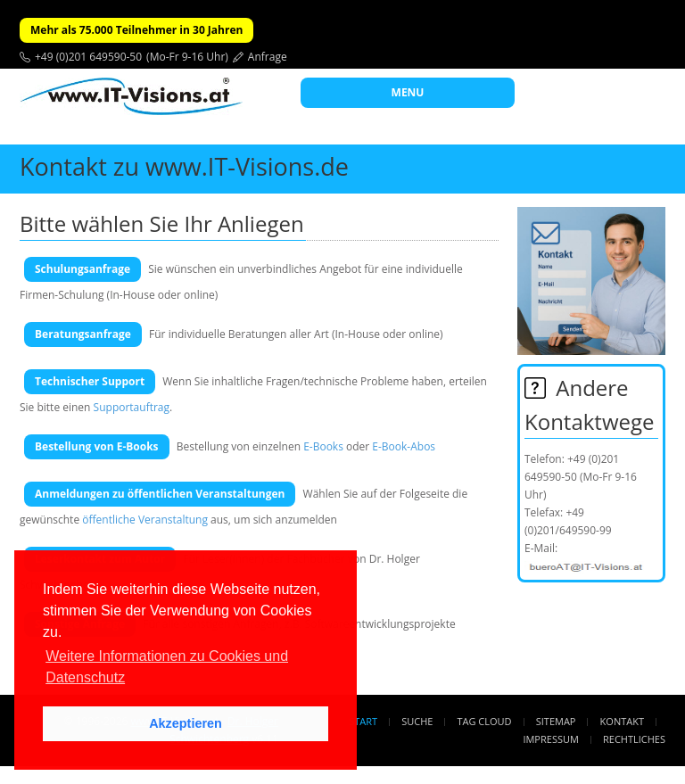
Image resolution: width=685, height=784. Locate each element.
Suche (417, 721)
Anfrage (268, 57)
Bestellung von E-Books (97, 446)
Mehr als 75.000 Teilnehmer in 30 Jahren (136, 30)
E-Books (323, 446)
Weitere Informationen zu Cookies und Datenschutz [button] (167, 667)
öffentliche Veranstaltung (145, 520)
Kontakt (622, 721)
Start (363, 721)
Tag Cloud (485, 721)
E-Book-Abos (404, 446)
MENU (408, 92)
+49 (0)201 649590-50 (88, 57)
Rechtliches (634, 739)
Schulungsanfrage (83, 269)
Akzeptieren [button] (186, 723)
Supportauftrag (132, 407)
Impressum (550, 739)
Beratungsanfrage (83, 334)
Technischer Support (90, 381)
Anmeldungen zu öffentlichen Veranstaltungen (160, 494)
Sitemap (556, 721)
